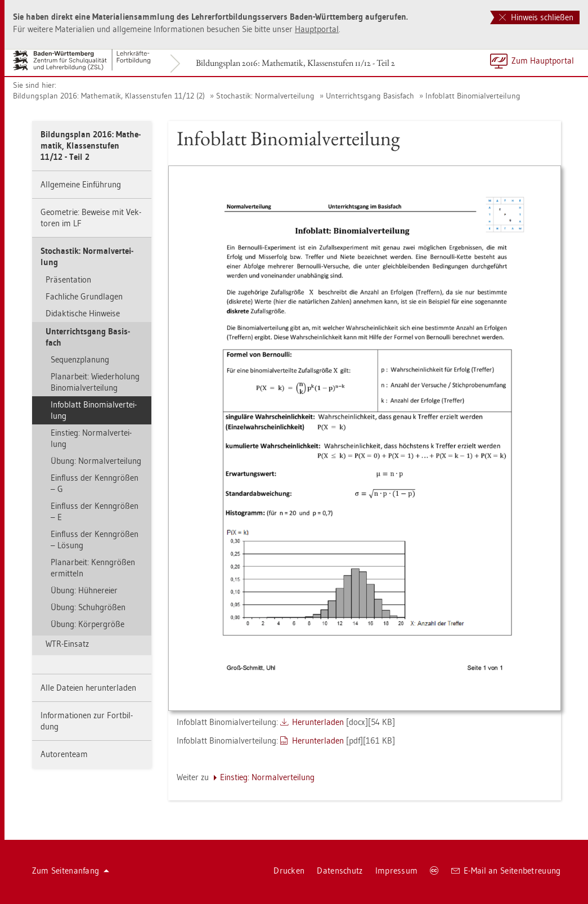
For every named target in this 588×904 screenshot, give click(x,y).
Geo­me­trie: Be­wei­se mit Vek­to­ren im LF (91, 218)
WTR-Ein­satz (67, 644)
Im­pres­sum (397, 871)
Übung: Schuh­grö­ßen (88, 607)
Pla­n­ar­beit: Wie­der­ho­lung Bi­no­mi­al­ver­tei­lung (95, 382)
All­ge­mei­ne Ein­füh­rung (81, 184)
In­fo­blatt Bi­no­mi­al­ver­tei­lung (473, 96)
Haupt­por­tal (317, 29)
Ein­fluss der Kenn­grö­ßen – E (95, 511)
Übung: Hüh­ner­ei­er (84, 590)
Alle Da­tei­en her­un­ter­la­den (88, 688)
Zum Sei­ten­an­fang (71, 871)
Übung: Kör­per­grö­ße (87, 624)
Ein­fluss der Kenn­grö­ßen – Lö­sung (95, 540)
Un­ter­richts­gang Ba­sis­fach (370, 96)
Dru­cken (289, 871)
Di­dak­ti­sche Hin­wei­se (83, 313)
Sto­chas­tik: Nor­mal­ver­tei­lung (265, 96)
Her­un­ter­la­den (318, 722)
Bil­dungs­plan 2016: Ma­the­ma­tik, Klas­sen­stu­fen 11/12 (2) (109, 96)
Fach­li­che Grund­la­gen (84, 296)
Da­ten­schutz (340, 871)
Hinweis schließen (536, 17)
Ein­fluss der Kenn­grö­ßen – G (95, 483)
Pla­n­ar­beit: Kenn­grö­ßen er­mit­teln (93, 568)
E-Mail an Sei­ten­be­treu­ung (506, 871)
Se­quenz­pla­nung (80, 359)
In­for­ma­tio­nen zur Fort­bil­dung (87, 721)
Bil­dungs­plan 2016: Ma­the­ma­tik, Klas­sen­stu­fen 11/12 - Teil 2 (295, 63)
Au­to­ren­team (64, 754)
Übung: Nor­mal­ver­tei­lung (96, 461)
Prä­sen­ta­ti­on (68, 279)
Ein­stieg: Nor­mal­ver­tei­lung (91, 438)
